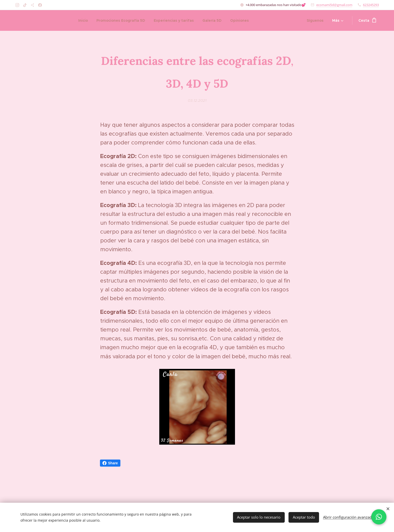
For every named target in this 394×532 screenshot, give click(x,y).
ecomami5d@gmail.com (334, 5)
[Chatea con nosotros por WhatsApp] (379, 517)
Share (110, 463)
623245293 (371, 5)
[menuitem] (83, 20)
